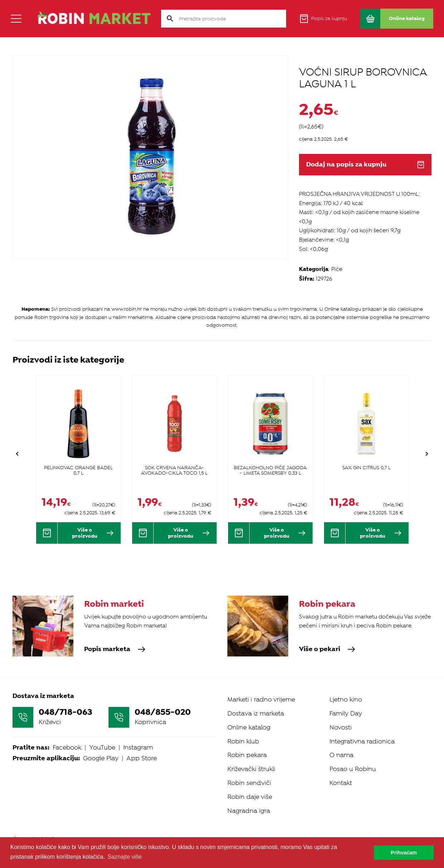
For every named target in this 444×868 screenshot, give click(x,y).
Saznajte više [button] (125, 857)
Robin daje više (250, 797)
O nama (341, 755)
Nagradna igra (249, 811)
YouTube (102, 747)
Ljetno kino (346, 699)
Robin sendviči (249, 783)
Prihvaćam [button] (404, 853)
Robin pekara (247, 755)
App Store (142, 758)
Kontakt (341, 783)
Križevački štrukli (251, 769)
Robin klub (243, 741)
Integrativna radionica (362, 741)
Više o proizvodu (93, 533)
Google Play (101, 758)
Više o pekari (327, 649)
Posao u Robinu (353, 769)
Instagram (138, 747)
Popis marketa (115, 649)
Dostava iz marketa (256, 713)
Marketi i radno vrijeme (261, 699)
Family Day (346, 713)
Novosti (341, 727)
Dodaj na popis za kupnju (365, 164)
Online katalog (249, 727)
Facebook (67, 747)
